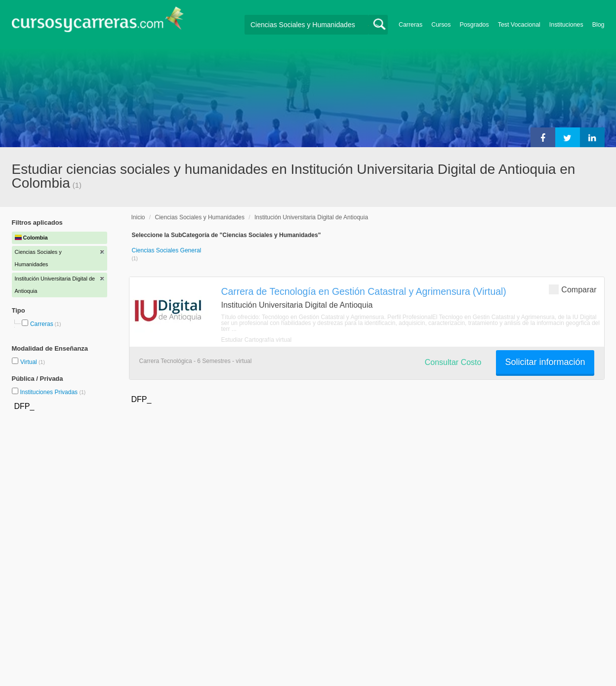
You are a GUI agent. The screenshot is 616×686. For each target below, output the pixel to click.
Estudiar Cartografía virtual (257, 340)
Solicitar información (545, 362)
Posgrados (474, 25)
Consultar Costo (453, 362)
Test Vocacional (519, 25)
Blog (598, 25)
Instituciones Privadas (53, 392)
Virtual (29, 362)
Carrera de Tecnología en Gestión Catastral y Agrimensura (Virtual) (364, 291)
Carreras (411, 25)
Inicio (138, 217)
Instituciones (566, 25)
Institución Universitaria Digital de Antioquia (311, 217)
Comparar (573, 289)
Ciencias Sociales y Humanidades (200, 217)
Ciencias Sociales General (167, 250)
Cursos (441, 25)
